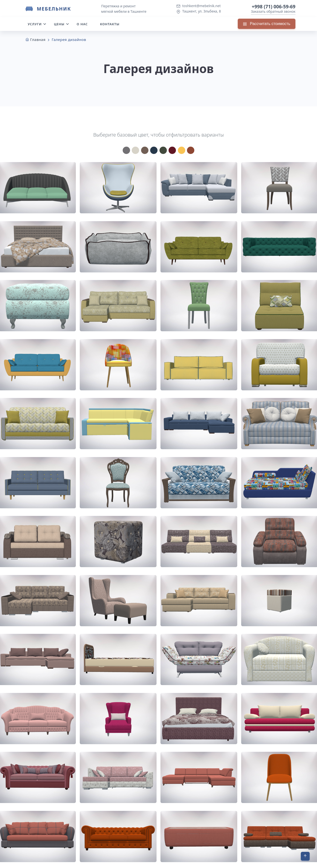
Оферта (289, 861)
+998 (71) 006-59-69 (274, 6)
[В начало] (305, 856)
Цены (59, 24)
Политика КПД (264, 861)
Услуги (35, 24)
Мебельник (54, 9)
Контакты (110, 24)
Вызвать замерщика (272, 834)
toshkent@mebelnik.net (202, 6)
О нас (82, 24)
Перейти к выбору (124, 780)
